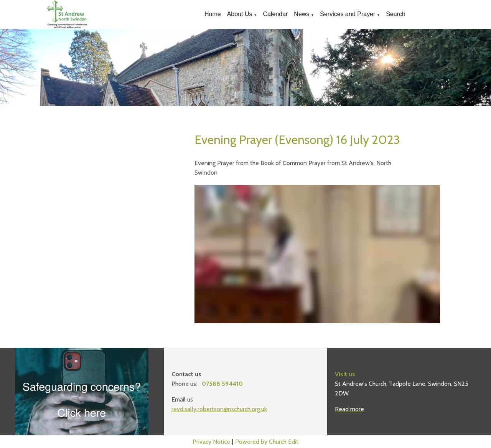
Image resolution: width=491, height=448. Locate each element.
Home (213, 14)
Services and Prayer (348, 14)
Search (396, 14)
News (302, 14)
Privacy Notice (211, 442)
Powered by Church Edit (267, 442)
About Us (240, 14)
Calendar (275, 14)
